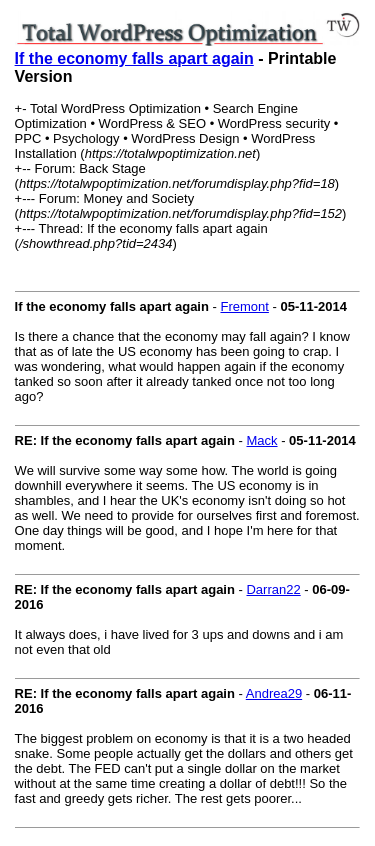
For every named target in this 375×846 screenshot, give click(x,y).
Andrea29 (274, 693)
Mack (261, 440)
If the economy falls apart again (134, 58)
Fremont (244, 306)
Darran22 (273, 589)
